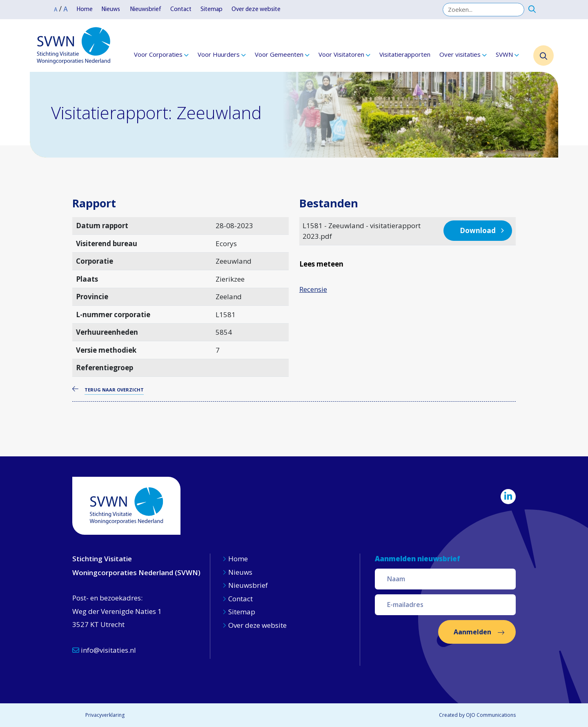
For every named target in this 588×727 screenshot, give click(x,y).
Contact (181, 10)
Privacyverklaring (105, 715)
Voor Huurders (219, 54)
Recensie (313, 289)
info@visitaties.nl (104, 650)
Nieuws (111, 10)
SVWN (504, 54)
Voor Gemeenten (279, 54)
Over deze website (256, 10)
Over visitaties (460, 54)
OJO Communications (491, 715)
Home (85, 10)
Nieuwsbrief (146, 10)
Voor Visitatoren (341, 54)
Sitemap (212, 10)
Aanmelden (472, 632)
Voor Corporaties (158, 54)
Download (478, 230)
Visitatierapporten (405, 54)
